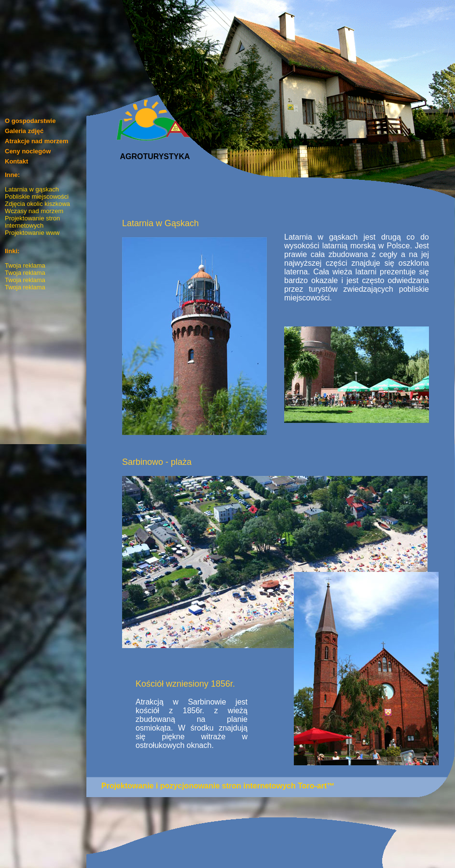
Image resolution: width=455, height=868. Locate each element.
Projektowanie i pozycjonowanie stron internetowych (199, 786)
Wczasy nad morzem (34, 211)
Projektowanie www (32, 233)
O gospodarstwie (30, 121)
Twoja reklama (25, 265)
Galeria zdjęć (24, 131)
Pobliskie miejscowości (37, 197)
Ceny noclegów (28, 151)
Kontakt (16, 161)
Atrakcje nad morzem (37, 141)
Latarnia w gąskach (32, 189)
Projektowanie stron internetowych (32, 222)
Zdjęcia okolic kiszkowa (37, 204)
